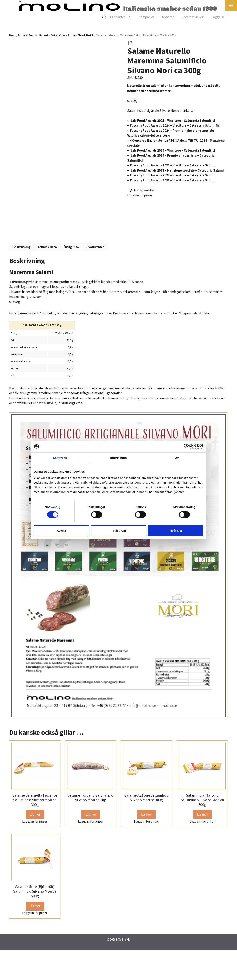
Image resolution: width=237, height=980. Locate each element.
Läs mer (35, 844)
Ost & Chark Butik (63, 35)
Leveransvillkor (192, 17)
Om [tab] (177, 458)
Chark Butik (86, 35)
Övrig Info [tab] (71, 277)
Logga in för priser (140, 195)
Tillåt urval (119, 531)
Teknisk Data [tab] (47, 277)
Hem (12, 35)
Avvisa (61, 531)
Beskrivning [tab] (22, 277)
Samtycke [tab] (60, 458)
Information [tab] (118, 458)
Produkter (122, 17)
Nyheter (168, 17)
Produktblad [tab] (95, 277)
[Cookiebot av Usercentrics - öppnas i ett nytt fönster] (186, 446)
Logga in (218, 17)
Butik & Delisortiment (33, 35)
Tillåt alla (176, 531)
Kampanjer (146, 17)
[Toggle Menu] (231, 5)
